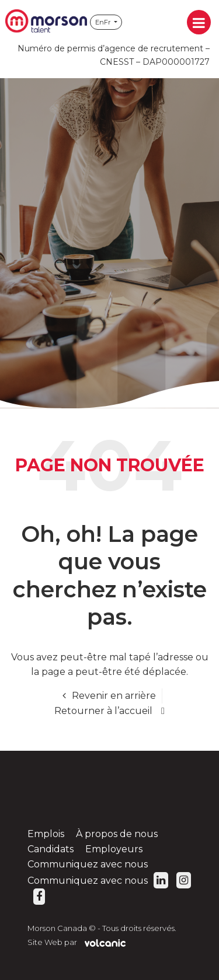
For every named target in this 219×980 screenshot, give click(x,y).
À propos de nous (117, 834)
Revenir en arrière (114, 696)
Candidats (51, 849)
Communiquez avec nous (88, 864)
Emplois (46, 834)
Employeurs (114, 849)
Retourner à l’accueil (103, 711)
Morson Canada (46, 22)
